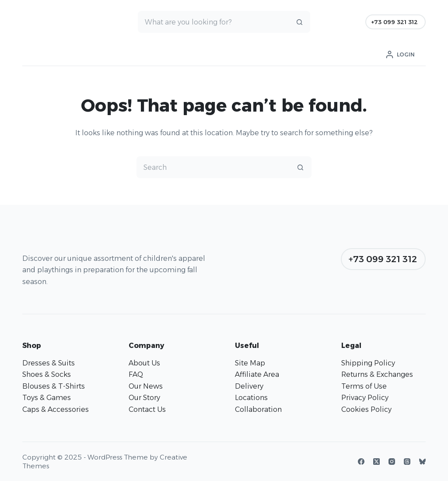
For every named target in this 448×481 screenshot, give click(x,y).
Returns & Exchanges (377, 374)
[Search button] (299, 22)
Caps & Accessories (56, 409)
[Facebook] (361, 462)
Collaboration (258, 409)
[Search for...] (213, 22)
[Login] (400, 55)
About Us (144, 363)
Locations (251, 398)
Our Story (144, 398)
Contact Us (147, 409)
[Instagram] (392, 462)
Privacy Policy (365, 398)
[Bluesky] (422, 462)
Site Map (250, 363)
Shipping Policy (368, 363)
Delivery (249, 386)
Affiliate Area (257, 374)
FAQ (136, 374)
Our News (146, 386)
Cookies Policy (366, 409)
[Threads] (407, 462)
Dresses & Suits (49, 363)
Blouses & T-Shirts (54, 386)
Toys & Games (47, 398)
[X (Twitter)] (376, 462)
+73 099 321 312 (394, 22)
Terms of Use (364, 386)
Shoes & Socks (47, 374)
